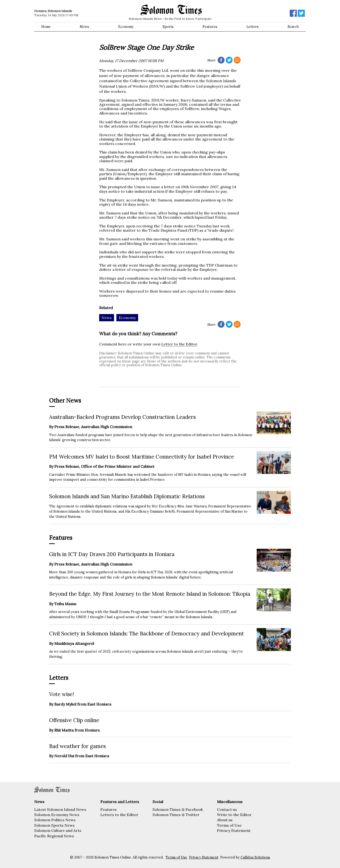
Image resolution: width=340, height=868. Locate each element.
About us (225, 820)
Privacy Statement (234, 830)
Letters (253, 27)
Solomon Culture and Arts (58, 830)
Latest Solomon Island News (60, 809)
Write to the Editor (234, 815)
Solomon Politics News (55, 820)
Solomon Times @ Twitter (176, 815)
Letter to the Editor (179, 344)
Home (46, 27)
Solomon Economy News (57, 815)
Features (210, 27)
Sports (168, 27)
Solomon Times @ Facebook (178, 809)
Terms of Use (229, 825)
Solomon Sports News (54, 825)
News (84, 27)
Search (293, 27)
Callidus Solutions (255, 857)
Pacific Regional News (54, 836)
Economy (126, 27)
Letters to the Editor (119, 815)
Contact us (227, 809)
